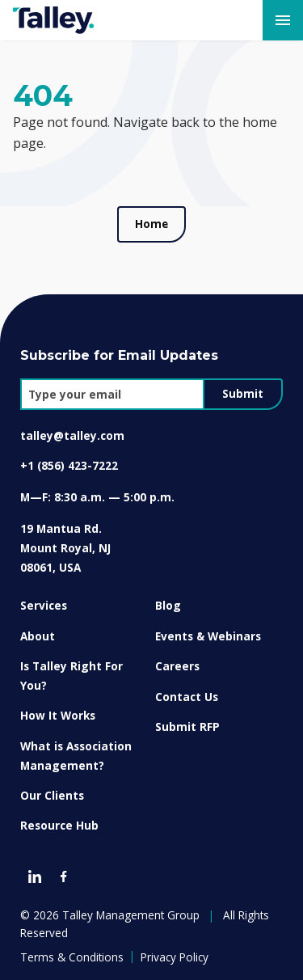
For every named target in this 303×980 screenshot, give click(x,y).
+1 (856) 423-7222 (69, 465)
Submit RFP (187, 727)
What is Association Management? (76, 756)
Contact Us (187, 697)
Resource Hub (59, 825)
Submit (243, 394)
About (38, 636)
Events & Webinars (208, 636)
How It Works (58, 715)
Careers (177, 666)
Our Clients (52, 795)
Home (151, 224)
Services (44, 605)
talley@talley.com (72, 435)
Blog (168, 605)
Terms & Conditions (72, 957)
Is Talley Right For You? (72, 676)
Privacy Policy (175, 957)
